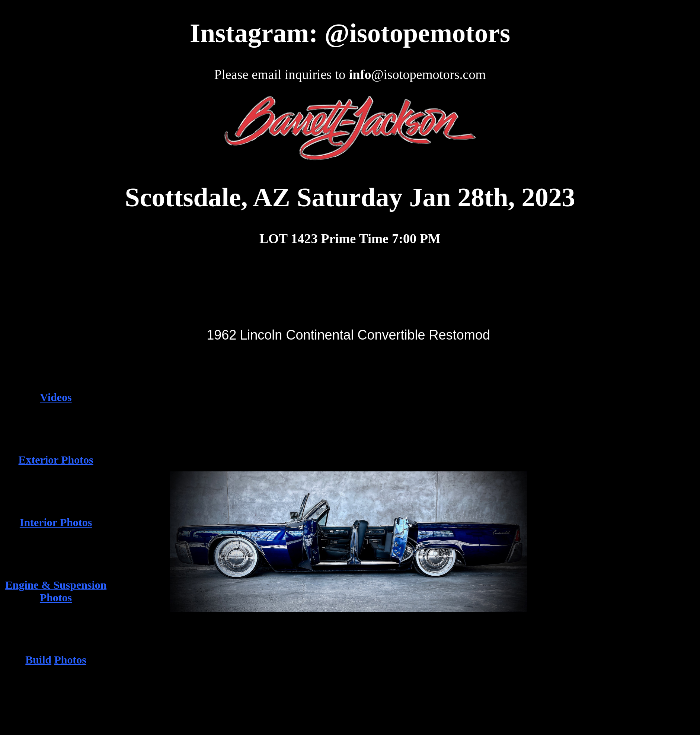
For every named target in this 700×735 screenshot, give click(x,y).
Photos (70, 660)
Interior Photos (56, 522)
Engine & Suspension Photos (56, 591)
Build (38, 660)
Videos (56, 397)
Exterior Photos (56, 460)
